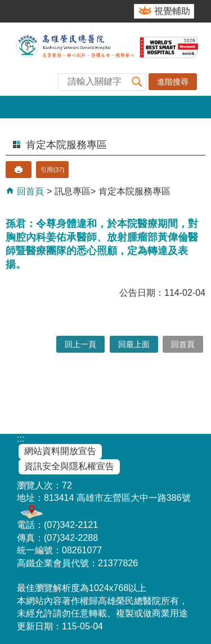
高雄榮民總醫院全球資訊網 (105, 59)
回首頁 (29, 191)
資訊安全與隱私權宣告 (69, 466)
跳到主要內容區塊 (6, 6)
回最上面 (134, 344)
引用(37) (52, 170)
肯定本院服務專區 (134, 191)
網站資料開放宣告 (60, 451)
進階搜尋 (173, 82)
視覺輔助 (172, 11)
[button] (137, 82)
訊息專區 (73, 191)
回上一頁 (80, 344)
